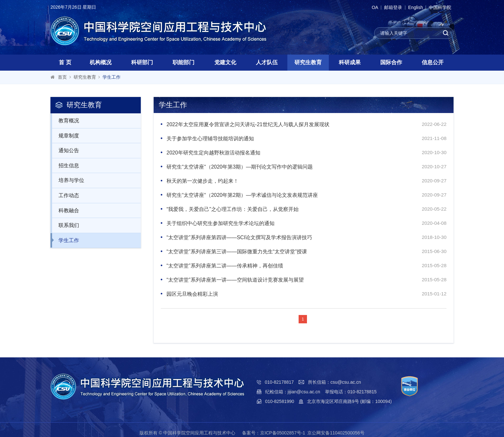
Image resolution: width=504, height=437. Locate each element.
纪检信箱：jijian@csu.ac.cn (293, 392)
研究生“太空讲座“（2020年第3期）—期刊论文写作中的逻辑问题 (240, 167)
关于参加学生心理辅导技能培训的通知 (210, 139)
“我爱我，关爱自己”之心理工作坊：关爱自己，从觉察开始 (233, 209)
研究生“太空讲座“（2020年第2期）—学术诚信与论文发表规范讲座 (242, 195)
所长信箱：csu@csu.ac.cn (334, 382)
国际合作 (391, 62)
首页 (62, 77)
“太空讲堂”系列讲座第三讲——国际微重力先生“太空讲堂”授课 (237, 252)
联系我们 (65, 225)
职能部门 (184, 62)
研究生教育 (308, 62)
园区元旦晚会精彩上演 (192, 294)
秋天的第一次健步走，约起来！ (203, 181)
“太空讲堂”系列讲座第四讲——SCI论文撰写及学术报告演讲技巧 (239, 237)
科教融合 (65, 210)
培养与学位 (68, 180)
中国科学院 (439, 8)
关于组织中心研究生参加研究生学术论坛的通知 (221, 223)
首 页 (65, 62)
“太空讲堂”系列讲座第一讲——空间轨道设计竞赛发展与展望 (235, 280)
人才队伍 (267, 62)
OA (368, 8)
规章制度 (65, 135)
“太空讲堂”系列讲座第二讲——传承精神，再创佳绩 (225, 266)
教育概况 (65, 120)
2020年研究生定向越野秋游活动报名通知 (213, 153)
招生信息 (65, 165)
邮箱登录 (388, 8)
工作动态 (65, 195)
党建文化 (225, 62)
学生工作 (112, 77)
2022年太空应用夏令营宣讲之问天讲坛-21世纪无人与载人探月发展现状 (248, 124)
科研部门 (142, 62)
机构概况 (101, 62)
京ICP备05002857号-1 (283, 433)
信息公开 (433, 62)
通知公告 (65, 150)
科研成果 (350, 62)
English (412, 8)
